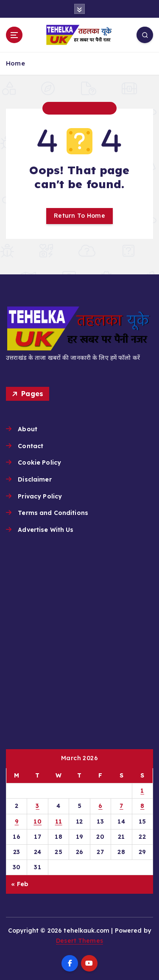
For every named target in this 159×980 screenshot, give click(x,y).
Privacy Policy (40, 496)
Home (15, 63)
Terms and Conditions (53, 513)
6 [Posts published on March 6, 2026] (100, 806)
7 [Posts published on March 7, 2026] (121, 806)
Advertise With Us (46, 530)
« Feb (20, 884)
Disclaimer (35, 479)
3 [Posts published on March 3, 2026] (37, 806)
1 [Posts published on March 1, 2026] (142, 791)
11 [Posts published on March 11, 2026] (59, 821)
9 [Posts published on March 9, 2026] (17, 821)
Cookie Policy (39, 463)
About (28, 429)
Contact (31, 446)
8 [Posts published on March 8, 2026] (142, 806)
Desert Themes (79, 941)
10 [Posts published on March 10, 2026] (38, 821)
